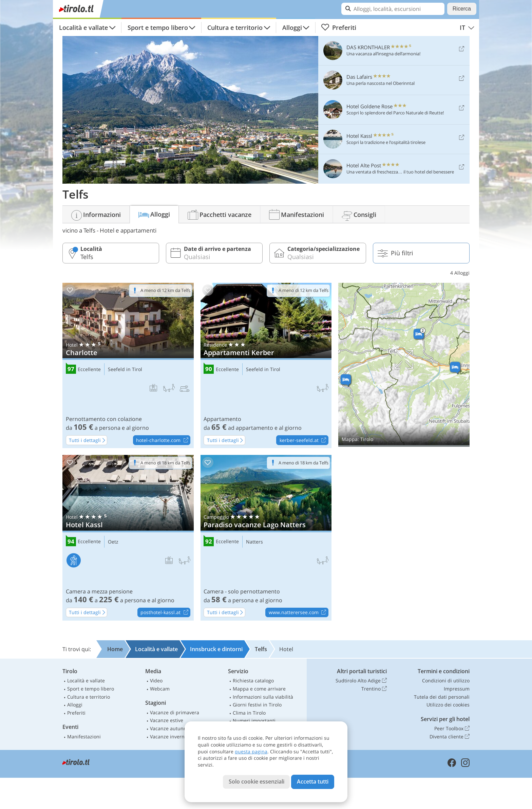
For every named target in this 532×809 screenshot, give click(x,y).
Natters (254, 542)
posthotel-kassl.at (165, 613)
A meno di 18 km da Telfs (165, 463)
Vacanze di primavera (175, 712)
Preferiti (339, 27)
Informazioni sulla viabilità (263, 697)
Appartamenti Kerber (266, 366)
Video (156, 681)
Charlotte (128, 366)
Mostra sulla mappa (404, 365)
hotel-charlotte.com (163, 440)
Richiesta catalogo (253, 681)
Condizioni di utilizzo (446, 681)
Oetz (113, 542)
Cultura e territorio (235, 27)
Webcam (160, 689)
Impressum (457, 689)
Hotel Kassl (128, 538)
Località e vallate (83, 27)
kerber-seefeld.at (304, 440)
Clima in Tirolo (249, 713)
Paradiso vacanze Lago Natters (266, 538)
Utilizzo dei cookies (448, 705)
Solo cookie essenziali (256, 782)
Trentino (374, 689)
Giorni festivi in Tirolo (257, 705)
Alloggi (292, 27)
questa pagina (251, 751)
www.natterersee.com (298, 613)
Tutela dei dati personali (442, 697)
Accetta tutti (313, 782)
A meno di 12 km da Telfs (165, 290)
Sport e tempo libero (158, 27)
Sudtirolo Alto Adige (361, 681)
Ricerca (462, 9)
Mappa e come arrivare (259, 689)
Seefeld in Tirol (125, 370)
